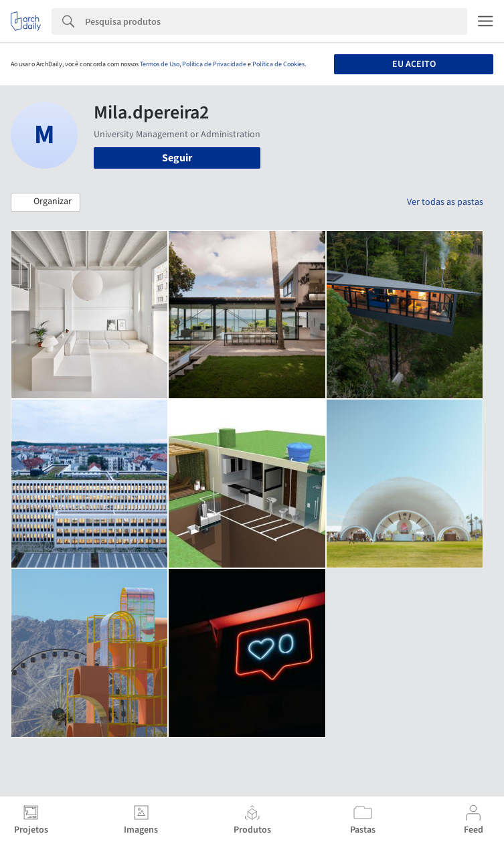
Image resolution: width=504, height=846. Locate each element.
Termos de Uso (160, 64)
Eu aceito (414, 64)
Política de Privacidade (214, 64)
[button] (46, 202)
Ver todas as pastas (445, 202)
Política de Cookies (278, 64)
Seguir (177, 158)
